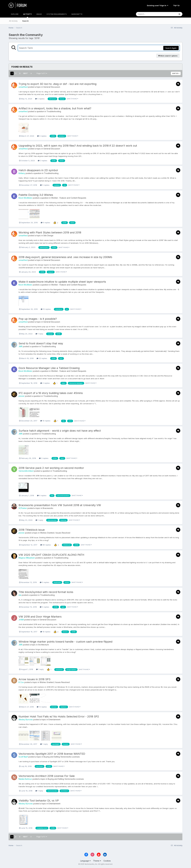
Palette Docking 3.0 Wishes (36, 195)
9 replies (45, 223)
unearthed (23, 87)
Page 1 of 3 (42, 73)
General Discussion (52, 87)
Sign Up (176, 5)
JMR (20, 346)
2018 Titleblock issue (32, 530)
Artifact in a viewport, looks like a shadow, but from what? (55, 108)
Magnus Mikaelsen (27, 558)
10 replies (46, 309)
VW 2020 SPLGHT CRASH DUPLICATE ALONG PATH (51, 555)
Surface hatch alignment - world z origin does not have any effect (60, 431)
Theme (97, 861)
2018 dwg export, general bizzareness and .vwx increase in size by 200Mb (65, 257)
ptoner (21, 396)
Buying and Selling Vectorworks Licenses (62, 757)
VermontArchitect (26, 471)
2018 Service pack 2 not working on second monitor (51, 468)
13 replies (42, 707)
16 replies (45, 421)
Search (25, 21)
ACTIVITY (27, 15)
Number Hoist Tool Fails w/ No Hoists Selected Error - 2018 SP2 (59, 717)
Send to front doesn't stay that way (41, 343)
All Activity (13, 21)
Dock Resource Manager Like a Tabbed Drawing (49, 368)
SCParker (23, 508)
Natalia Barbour (25, 779)
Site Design (48, 235)
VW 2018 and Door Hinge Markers (40, 617)
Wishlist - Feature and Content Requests (69, 198)
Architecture (44, 645)
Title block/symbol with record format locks (46, 592)
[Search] (149, 14)
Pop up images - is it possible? (38, 319)
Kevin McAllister (25, 198)
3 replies (43, 161)
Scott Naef (23, 757)
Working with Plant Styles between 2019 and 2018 (50, 232)
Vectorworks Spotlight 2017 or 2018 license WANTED (52, 754)
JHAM (21, 620)
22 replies (42, 358)
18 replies (45, 632)
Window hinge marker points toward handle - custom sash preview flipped (65, 642)
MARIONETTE (77, 14)
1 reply (39, 334)
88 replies (46, 545)
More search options (168, 56)
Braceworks (48, 508)
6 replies (42, 136)
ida (20, 595)
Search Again (171, 48)
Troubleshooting (54, 111)
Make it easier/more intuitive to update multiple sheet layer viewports (62, 282)
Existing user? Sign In (158, 5)
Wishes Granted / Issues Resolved (55, 533)
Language (85, 861)
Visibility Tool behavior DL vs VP (39, 801)
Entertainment (54, 719)
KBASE (39, 14)
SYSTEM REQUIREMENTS (57, 14)
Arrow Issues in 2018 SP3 (34, 679)
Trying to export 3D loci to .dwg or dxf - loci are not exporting (57, 84)
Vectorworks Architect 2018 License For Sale (47, 776)
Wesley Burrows (26, 719)
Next (25, 73)
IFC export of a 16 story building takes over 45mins (51, 393)
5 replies (40, 99)
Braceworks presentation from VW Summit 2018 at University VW (60, 505)
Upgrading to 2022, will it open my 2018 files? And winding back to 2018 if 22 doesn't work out (78, 146)
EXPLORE (15, 14)
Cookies (107, 861)
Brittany (22, 173)
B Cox (21, 682)
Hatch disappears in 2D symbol (38, 170)
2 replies (45, 383)
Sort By (176, 73)
